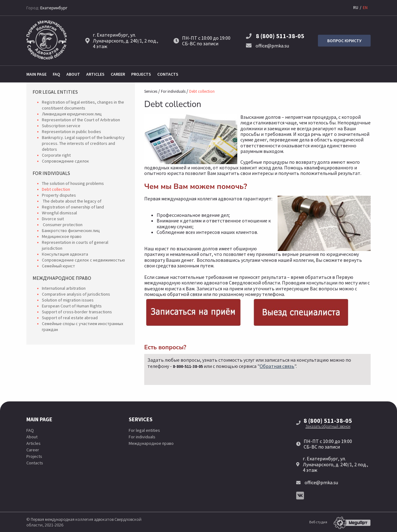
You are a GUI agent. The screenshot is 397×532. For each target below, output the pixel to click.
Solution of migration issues (68, 300)
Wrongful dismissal (59, 213)
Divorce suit (53, 219)
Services (151, 91)
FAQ (56, 74)
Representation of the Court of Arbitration (81, 120)
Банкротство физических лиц (71, 230)
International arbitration (64, 288)
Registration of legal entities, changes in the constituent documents (83, 105)
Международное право (62, 278)
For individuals (51, 173)
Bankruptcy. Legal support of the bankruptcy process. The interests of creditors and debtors (83, 143)
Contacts (168, 74)
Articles (95, 74)
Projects (141, 74)
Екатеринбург (54, 8)
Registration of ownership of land (73, 207)
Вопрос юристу (344, 41)
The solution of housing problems (73, 183)
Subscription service (61, 126)
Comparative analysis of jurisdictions (76, 294)
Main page (36, 74)
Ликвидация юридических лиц (72, 114)
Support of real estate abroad (70, 318)
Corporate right (56, 155)
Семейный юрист (58, 266)
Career (118, 74)
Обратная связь (277, 366)
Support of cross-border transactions (77, 312)
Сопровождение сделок (65, 161)
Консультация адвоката (65, 254)
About (73, 74)
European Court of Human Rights (72, 306)
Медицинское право (62, 236)
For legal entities (55, 92)
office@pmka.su (268, 46)
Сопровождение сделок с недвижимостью (83, 260)
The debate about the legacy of (72, 201)
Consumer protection (62, 225)
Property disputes (59, 195)
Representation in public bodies (71, 132)
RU (356, 7)
